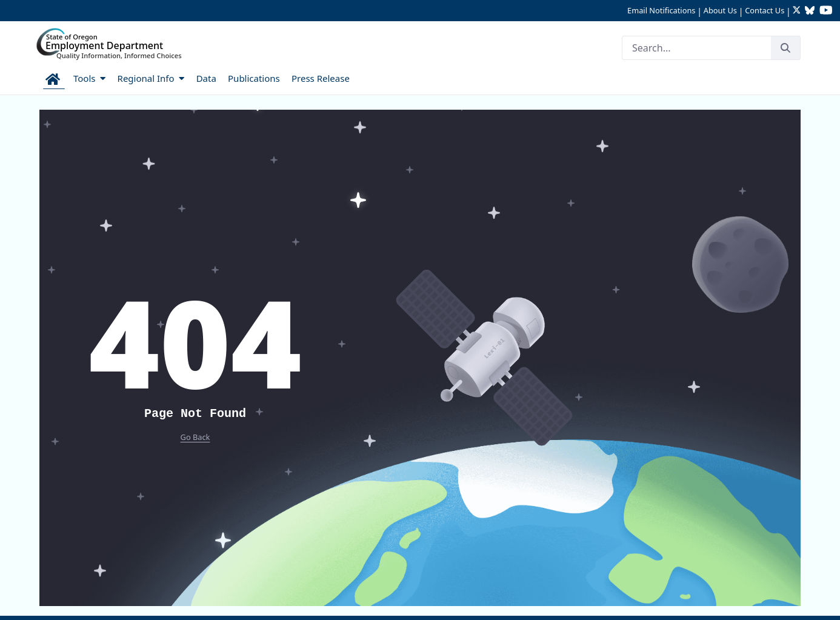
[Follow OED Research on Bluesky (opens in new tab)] (810, 11)
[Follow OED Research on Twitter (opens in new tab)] (798, 11)
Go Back (195, 437)
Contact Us (765, 10)
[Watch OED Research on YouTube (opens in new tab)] (826, 11)
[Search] (696, 48)
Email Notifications (661, 10)
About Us (720, 10)
